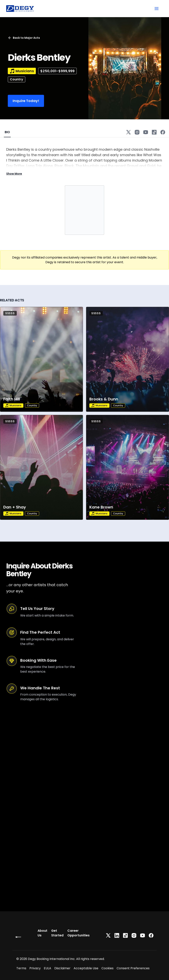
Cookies (107, 968)
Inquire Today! (26, 101)
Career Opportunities (78, 933)
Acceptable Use (86, 968)
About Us (42, 933)
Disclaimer (62, 968)
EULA (48, 968)
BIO (7, 132)
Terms (21, 968)
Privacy (35, 968)
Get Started (57, 933)
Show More (14, 174)
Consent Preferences (133, 968)
